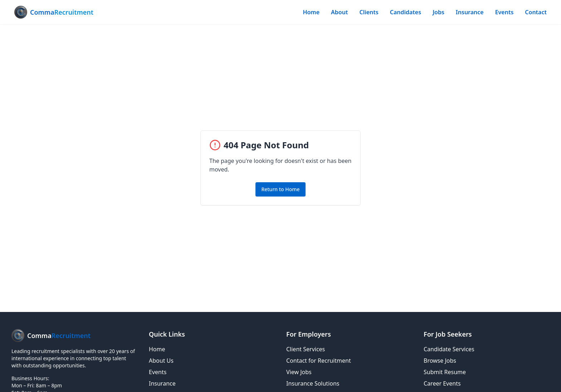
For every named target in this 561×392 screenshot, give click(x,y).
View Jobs (299, 372)
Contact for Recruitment (319, 361)
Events (504, 12)
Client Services (306, 349)
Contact (536, 12)
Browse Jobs (440, 361)
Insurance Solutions (313, 383)
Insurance (470, 12)
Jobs (438, 12)
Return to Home (280, 189)
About (339, 12)
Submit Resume (445, 372)
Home (311, 12)
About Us (161, 361)
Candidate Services (449, 349)
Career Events (442, 383)
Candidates (406, 12)
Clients (369, 12)
